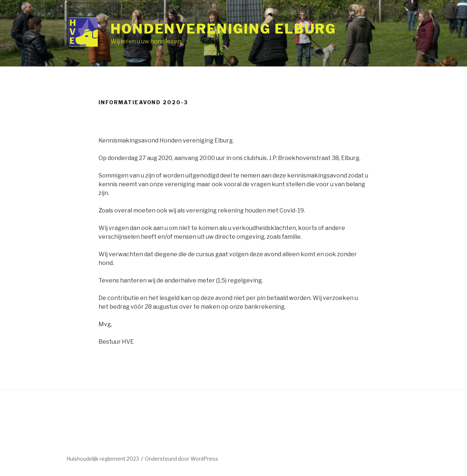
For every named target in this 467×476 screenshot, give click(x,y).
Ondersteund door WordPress (182, 459)
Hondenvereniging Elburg (223, 29)
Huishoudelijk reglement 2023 (103, 459)
